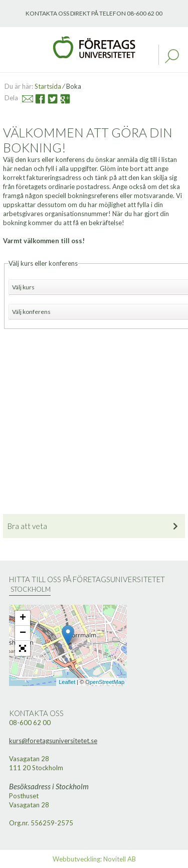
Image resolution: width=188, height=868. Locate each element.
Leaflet (67, 682)
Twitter (48, 98)
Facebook (36, 98)
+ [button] (23, 618)
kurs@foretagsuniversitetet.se (53, 741)
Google (61, 98)
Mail (23, 98)
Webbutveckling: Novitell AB (94, 859)
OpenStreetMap (105, 682)
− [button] (23, 633)
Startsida (48, 86)
